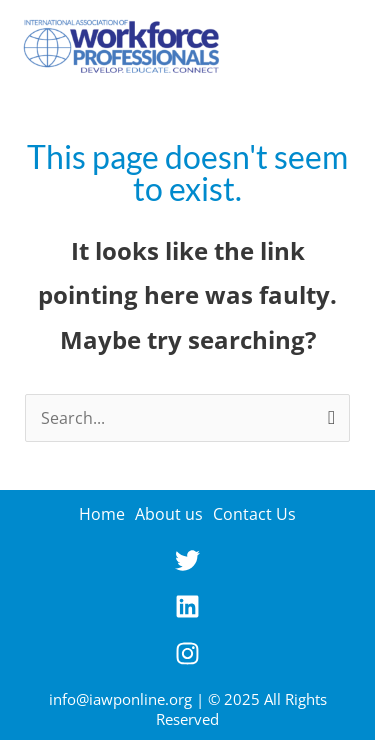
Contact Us (254, 514)
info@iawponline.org (120, 699)
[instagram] (187, 660)
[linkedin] (187, 613)
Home (102, 514)
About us (169, 514)
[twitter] (187, 567)
